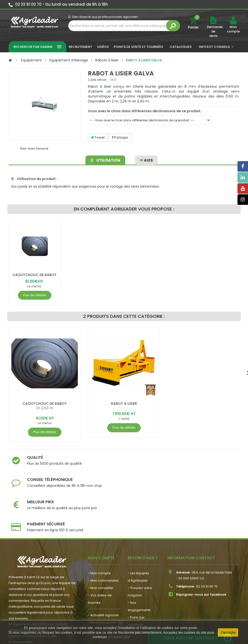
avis (146, 159)
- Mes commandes (103, 540)
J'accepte (228, 632)
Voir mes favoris (34, 148)
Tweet (98, 137)
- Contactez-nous (142, 592)
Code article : (98, 80)
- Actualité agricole (103, 575)
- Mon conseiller (101, 548)
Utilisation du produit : (34, 179)
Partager (120, 137)
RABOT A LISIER (124, 408)
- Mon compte (99, 533)
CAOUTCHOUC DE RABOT (35, 277)
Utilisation (106, 159)
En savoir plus (119, 637)
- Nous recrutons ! (102, 582)
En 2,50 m (45, 412)
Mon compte (233, 29)
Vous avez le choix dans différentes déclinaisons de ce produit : (145, 111)
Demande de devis (215, 31)
